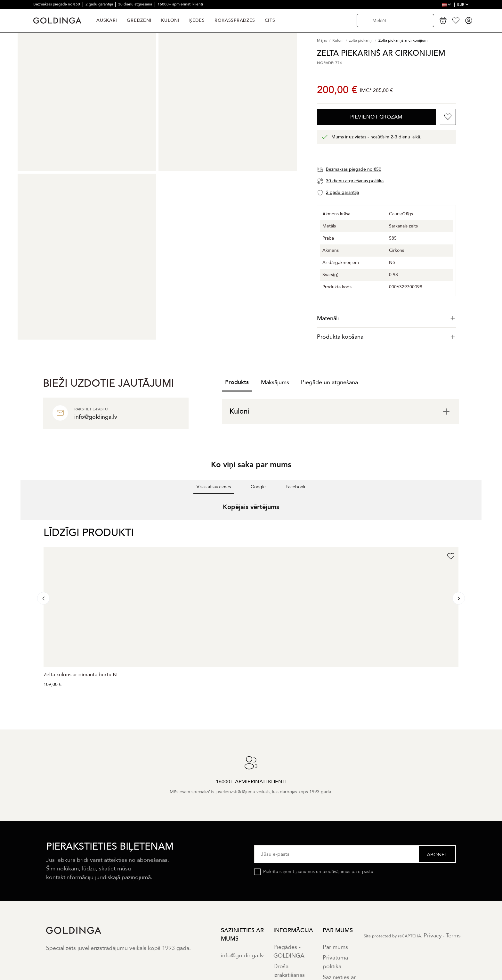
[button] (20, 526)
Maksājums (275, 382)
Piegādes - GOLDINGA (289, 951)
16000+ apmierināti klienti (180, 4)
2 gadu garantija (100, 4)
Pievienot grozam (376, 117)
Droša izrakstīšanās (289, 971)
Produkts (237, 382)
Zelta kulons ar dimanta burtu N (80, 675)
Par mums (335, 947)
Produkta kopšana (386, 337)
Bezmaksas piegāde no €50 (57, 4)
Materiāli (386, 318)
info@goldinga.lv (242, 955)
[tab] (386, 318)
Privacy (433, 936)
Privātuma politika (335, 962)
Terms (453, 936)
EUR (463, 4)
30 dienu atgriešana (136, 4)
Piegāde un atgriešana (329, 382)
